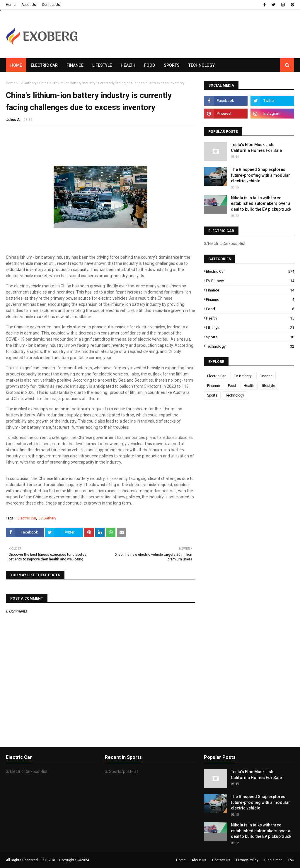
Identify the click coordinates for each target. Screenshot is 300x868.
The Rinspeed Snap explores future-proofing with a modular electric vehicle (260, 175)
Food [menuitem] (150, 65)
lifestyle (250, 328)
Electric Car (27, 518)
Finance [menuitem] (75, 65)
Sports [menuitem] (172, 65)
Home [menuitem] (16, 65)
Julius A (13, 120)
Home (11, 5)
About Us (29, 5)
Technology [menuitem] (202, 65)
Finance (250, 290)
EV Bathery (27, 83)
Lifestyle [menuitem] (102, 65)
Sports (250, 337)
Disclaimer (273, 860)
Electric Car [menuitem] (44, 65)
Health (250, 318)
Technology (250, 346)
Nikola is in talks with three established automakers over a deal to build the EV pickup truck (261, 204)
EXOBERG (48, 860)
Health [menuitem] (128, 65)
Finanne (250, 300)
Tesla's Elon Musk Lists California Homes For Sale (256, 147)
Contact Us (51, 5)
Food (250, 309)
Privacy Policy (247, 860)
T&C (291, 860)
